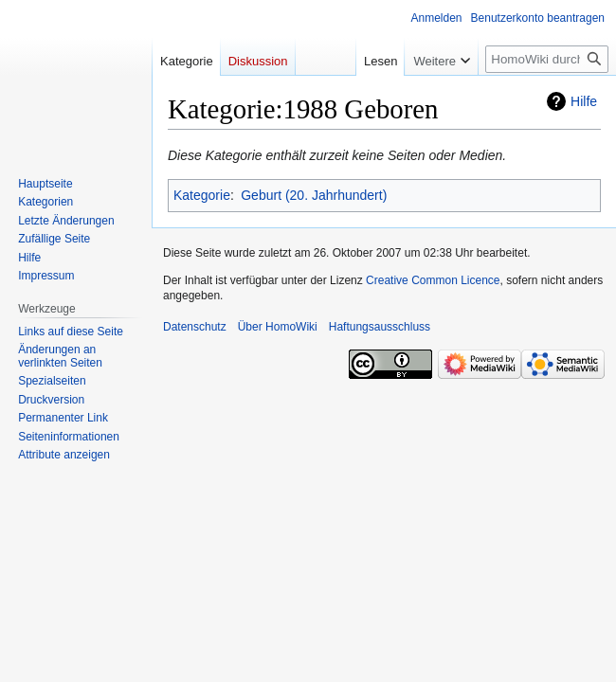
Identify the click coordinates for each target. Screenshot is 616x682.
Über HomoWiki (278, 327)
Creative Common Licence (433, 280)
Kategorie (202, 195)
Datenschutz (195, 327)
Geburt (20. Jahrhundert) (314, 195)
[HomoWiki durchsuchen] (547, 59)
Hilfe (584, 101)
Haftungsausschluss (380, 327)
